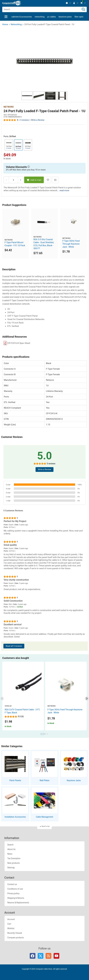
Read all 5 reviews (14, 646)
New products (14, 863)
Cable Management (44, 817)
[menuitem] (69, 3)
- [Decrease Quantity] (6, 180)
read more (64, 190)
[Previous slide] (2, 698)
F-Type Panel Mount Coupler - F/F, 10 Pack (15, 244)
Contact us (12, 884)
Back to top (46, 826)
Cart (9, 924)
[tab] (42, 734)
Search (10, 845)
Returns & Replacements (18, 903)
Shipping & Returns (16, 898)
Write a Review (38, 120)
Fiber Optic (79, 17)
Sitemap (11, 868)
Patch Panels (15, 780)
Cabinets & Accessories (22, 17)
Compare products (16, 938)
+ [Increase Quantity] (21, 180)
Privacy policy (13, 893)
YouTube (56, 956)
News (10, 854)
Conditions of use (15, 889)
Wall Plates (44, 780)
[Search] (83, 9)
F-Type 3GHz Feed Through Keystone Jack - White (71, 244)
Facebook (33, 956)
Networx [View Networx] (9, 107)
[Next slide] (87, 698)
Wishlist (11, 928)
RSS (48, 956)
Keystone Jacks (65, 17)
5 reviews (25, 120)
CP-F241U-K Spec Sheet (19, 343)
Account (11, 919)
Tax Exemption (14, 858)
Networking (40, 17)
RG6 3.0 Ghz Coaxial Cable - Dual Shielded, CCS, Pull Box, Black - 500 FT (44, 244)
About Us (11, 849)
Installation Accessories (15, 817)
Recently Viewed (15, 933)
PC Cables (52, 17)
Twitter (41, 956)
